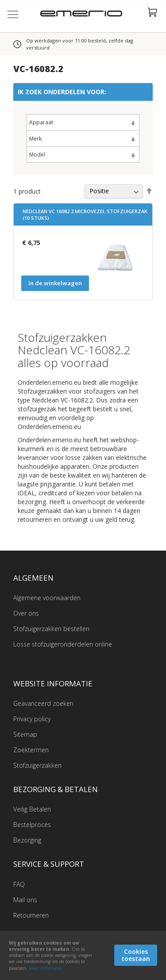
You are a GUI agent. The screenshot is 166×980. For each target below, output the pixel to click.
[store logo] (83, 15)
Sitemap (25, 734)
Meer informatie (45, 968)
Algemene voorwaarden (47, 598)
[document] (83, 955)
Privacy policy (32, 719)
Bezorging (27, 840)
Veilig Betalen (32, 809)
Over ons (26, 613)
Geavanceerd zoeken (43, 703)
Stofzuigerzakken (37, 765)
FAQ (19, 884)
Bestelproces (32, 825)
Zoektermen (31, 750)
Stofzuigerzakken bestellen (51, 629)
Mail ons (25, 900)
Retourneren (31, 915)
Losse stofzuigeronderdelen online (63, 644)
